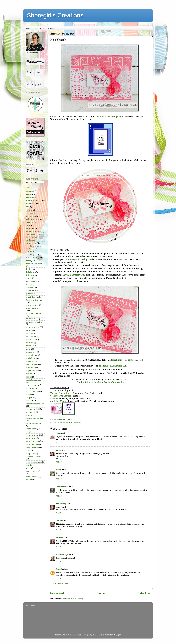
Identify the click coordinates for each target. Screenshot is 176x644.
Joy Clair (29, 333)
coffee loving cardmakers (31, 239)
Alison (59, 470)
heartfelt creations (34, 314)
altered (29, 194)
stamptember (32, 444)
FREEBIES (30, 291)
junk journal (31, 337)
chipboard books (33, 232)
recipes (29, 398)
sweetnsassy (31, 447)
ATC (27, 207)
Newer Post (57, 593)
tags (28, 451)
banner (29, 210)
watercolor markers (35, 471)
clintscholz (97, 635)
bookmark (30, 216)
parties (29, 374)
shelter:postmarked (35, 418)
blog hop (30, 213)
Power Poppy (32, 385)
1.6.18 (58, 561)
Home (28, 28)
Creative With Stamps (61, 396)
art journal (30, 204)
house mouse (32, 319)
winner (29, 480)
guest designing (33, 308)
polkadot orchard (33, 380)
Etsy (28, 285)
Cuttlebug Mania (58, 401)
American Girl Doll (34, 201)
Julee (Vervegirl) (63, 555)
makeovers (31, 352)
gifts (28, 294)
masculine (30, 355)
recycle (29, 401)
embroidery (31, 282)
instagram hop (32, 327)
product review (32, 391)
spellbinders (31, 429)
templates (30, 454)
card (28, 225)
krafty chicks (32, 346)
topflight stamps (33, 462)
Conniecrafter (62, 487)
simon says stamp (34, 424)
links (28, 349)
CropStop (30, 255)
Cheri (80, 382)
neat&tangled (32, 364)
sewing (29, 415)
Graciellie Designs (34, 300)
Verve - (54, 390)
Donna (116, 382)
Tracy (58, 450)
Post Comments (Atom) (72, 599)
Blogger (117, 635)
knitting (29, 343)
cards (59, 422)
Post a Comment (61, 583)
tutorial (29, 465)
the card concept (33, 457)
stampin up (31, 438)
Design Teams (39, 28)
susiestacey (61, 504)
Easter (29, 278)
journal (29, 330)
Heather (98, 382)
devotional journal (34, 264)
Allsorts (54, 398)
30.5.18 (59, 443)
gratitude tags (32, 305)
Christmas (30, 235)
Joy (123, 382)
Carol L (59, 569)
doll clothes (31, 272)
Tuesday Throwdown (61, 393)
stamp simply (32, 435)
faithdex (29, 288)
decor (28, 261)
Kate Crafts (31, 340)
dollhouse (30, 275)
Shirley (88, 382)
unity (28, 468)
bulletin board (32, 219)
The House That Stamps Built (109, 116)
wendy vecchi (32, 477)
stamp (29, 432)
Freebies (51, 28)
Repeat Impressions (72, 422)
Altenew (29, 191)
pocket (29, 377)
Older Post (144, 593)
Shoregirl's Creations (55, 15)
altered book (31, 197)
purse (28, 394)
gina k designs (32, 297)
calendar (30, 222)
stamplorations (33, 441)
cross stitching (32, 258)
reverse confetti (33, 409)
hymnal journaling (34, 322)
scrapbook (30, 412)
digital (29, 269)
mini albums (31, 358)
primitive (30, 388)
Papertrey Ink (32, 371)
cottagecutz (31, 243)
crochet (29, 251)
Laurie (107, 382)
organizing (31, 367)
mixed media (31, 361)
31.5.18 (59, 513)
